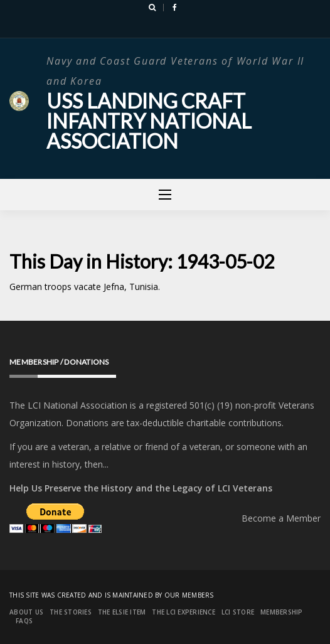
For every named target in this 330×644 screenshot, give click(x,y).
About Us (26, 612)
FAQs (24, 621)
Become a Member (281, 518)
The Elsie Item (122, 612)
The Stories (71, 612)
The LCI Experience (184, 612)
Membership (282, 612)
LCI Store (238, 612)
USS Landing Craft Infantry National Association (149, 121)
